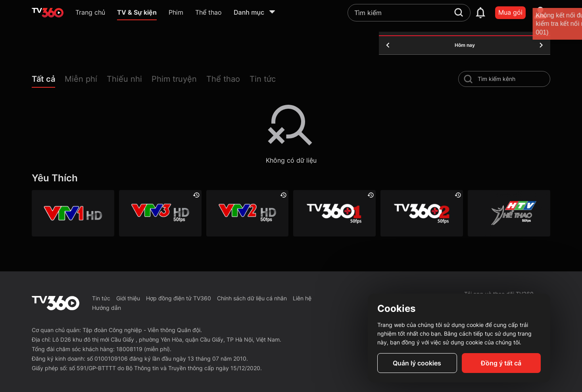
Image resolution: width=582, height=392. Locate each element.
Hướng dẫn (107, 308)
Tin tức (101, 298)
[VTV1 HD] (73, 213)
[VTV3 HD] (160, 213)
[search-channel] (468, 79)
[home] (48, 13)
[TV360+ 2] (422, 213)
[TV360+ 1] (334, 213)
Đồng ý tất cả (501, 363)
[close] (568, 24)
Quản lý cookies (417, 363)
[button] (48, 81)
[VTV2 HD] (248, 213)
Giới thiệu (128, 298)
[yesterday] (388, 45)
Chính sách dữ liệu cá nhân (252, 298)
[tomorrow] (541, 45)
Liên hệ (302, 298)
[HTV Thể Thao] (509, 213)
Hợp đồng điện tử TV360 (179, 298)
